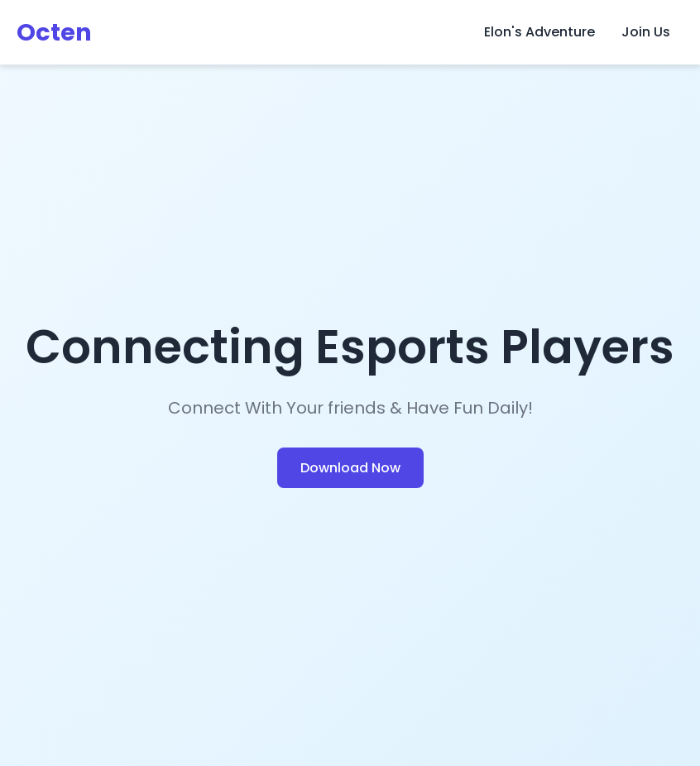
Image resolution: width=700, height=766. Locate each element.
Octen (54, 32)
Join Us (646, 32)
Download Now (350, 468)
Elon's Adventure (539, 32)
